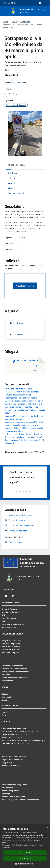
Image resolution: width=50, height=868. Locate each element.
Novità (15, 22)
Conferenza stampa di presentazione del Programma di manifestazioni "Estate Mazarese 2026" (25, 410)
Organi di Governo (9, 609)
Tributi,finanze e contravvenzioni (16, 672)
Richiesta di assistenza (11, 765)
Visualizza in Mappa (25, 286)
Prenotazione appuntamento (14, 756)
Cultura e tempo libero (11, 643)
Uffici (4, 615)
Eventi (4, 715)
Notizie (5, 694)
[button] (25, 864)
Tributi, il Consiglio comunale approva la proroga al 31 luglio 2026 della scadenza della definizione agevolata (24, 428)
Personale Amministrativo (13, 624)
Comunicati (25, 22)
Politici (4, 621)
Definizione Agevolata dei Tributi (18, 389)
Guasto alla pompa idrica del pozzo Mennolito (24, 422)
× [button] (47, 828)
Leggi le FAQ (7, 762)
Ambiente (6, 675)
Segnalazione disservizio (12, 759)
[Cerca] (45, 11)
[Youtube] (6, 596)
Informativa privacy (10, 791)
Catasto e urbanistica (11, 649)
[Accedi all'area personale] (40, 3)
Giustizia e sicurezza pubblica (14, 669)
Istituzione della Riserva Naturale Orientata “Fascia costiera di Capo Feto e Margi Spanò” (23, 435)
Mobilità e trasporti (10, 652)
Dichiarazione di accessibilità (14, 797)
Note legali (6, 794)
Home (6, 22)
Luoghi (5, 712)
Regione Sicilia (10, 3)
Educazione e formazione (12, 666)
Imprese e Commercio (11, 646)
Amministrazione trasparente (14, 785)
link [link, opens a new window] (10, 847)
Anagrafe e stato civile (11, 640)
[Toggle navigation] (5, 11)
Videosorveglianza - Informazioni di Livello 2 (21, 800)
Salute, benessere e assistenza (15, 678)
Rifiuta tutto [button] (25, 859)
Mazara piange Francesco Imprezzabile (21, 398)
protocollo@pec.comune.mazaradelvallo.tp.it (26, 740)
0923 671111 (23, 743)
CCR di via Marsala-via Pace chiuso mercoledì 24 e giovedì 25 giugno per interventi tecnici (24, 402)
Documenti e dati (9, 627)
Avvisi (4, 700)
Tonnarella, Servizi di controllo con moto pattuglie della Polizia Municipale (22, 393)
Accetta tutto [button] (25, 853)
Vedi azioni (23, 83)
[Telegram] (13, 596)
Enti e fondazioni (9, 618)
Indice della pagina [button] (16, 165)
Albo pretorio (7, 788)
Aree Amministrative (10, 612)
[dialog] (25, 846)
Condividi (11, 83)
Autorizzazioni (8, 681)
